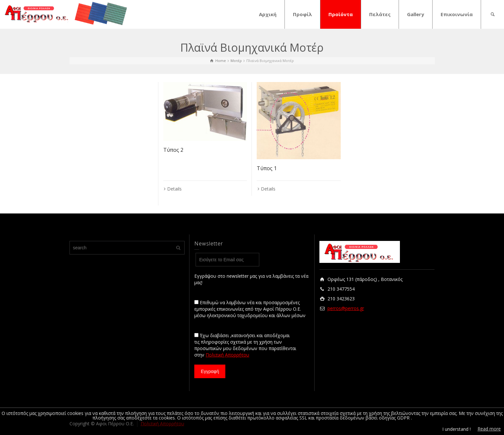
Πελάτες (380, 14)
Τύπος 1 (267, 168)
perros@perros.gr (346, 308)
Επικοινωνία (457, 14)
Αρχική (268, 14)
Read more (489, 429)
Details (174, 189)
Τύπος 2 (173, 150)
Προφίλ (302, 14)
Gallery (416, 14)
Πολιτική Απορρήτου (227, 355)
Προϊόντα (341, 14)
